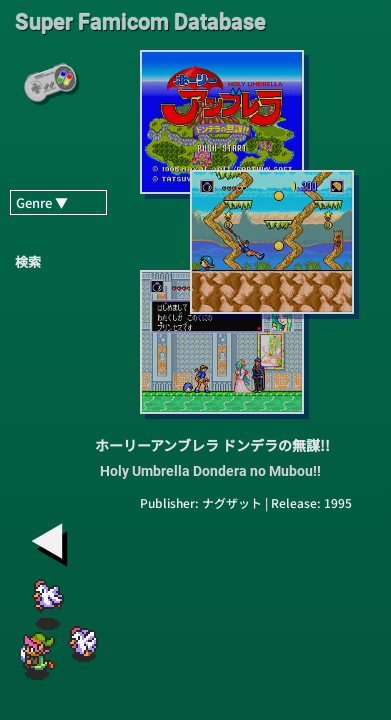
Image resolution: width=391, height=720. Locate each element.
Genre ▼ (42, 202)
